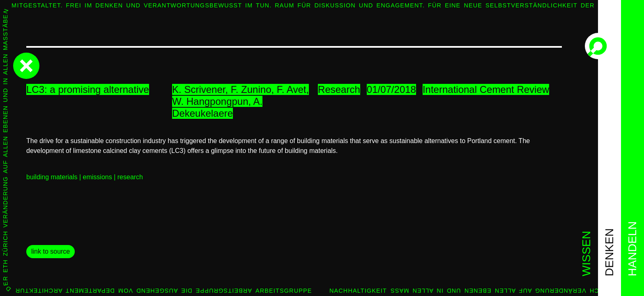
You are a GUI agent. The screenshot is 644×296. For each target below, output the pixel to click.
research (130, 177)
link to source (51, 251)
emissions (98, 177)
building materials (52, 177)
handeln (632, 249)
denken (609, 252)
